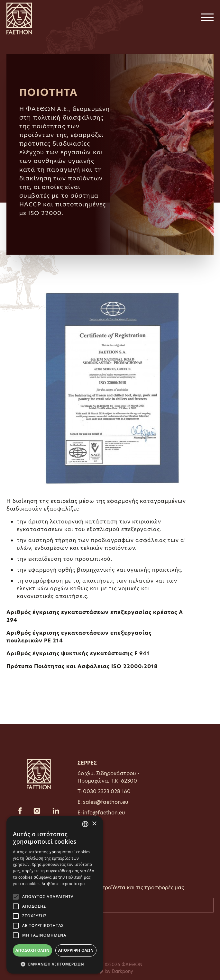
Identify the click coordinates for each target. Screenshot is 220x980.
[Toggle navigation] (207, 18)
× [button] (94, 824)
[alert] (55, 895)
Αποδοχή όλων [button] (32, 950)
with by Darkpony (110, 971)
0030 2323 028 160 (107, 791)
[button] (55, 964)
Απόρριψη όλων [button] (76, 950)
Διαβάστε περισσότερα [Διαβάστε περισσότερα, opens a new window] (63, 884)
